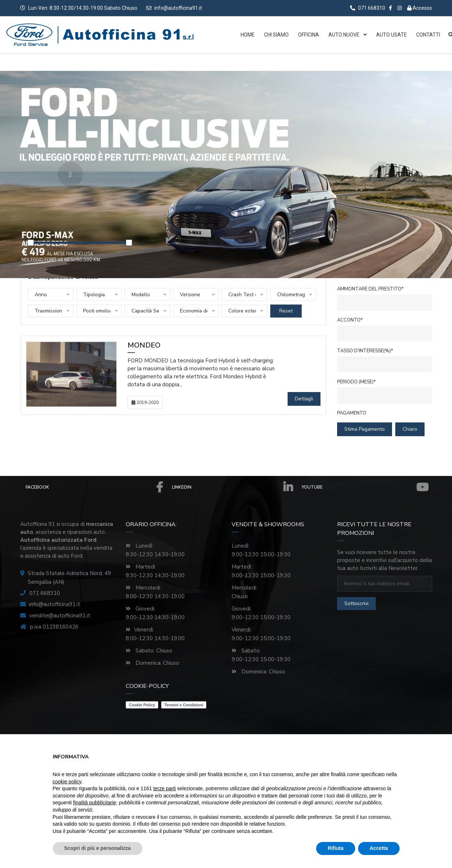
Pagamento (352, 413)
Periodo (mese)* (356, 382)
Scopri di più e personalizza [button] (98, 848)
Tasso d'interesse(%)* (365, 351)
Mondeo (144, 346)
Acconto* (350, 320)
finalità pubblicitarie (94, 803)
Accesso (420, 8)
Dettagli (304, 399)
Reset (286, 311)
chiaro (410, 429)
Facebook (94, 487)
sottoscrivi (356, 603)
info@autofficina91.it (178, 8)
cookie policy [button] (67, 782)
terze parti (164, 788)
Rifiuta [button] (336, 848)
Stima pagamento (365, 429)
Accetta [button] (379, 848)
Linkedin (232, 487)
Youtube (365, 487)
